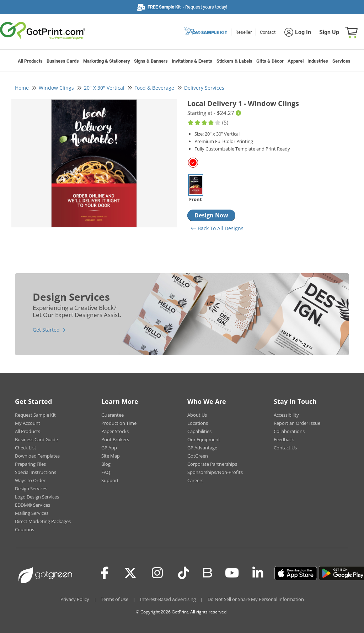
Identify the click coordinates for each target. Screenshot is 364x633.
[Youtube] (232, 573)
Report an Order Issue (297, 423)
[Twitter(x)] (130, 573)
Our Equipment (204, 439)
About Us (197, 415)
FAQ (106, 472)
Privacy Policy (75, 599)
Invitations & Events (192, 61)
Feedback (284, 439)
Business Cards (63, 61)
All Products (30, 61)
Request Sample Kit (35, 415)
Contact (268, 32)
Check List (26, 448)
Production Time (119, 423)
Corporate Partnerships (212, 464)
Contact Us (285, 448)
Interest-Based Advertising (168, 599)
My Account (28, 423)
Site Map (111, 456)
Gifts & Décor (270, 61)
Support (110, 480)
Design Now (211, 215)
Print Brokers (115, 439)
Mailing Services (32, 513)
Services (341, 61)
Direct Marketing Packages (43, 521)
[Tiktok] (184, 573)
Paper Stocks (115, 431)
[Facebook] (105, 573)
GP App (109, 448)
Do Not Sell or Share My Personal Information (256, 599)
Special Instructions (36, 472)
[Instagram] (157, 573)
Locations (198, 423)
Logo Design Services (37, 497)
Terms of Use (115, 599)
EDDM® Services (33, 505)
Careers (195, 480)
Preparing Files (30, 464)
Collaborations (289, 431)
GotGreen (198, 456)
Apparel (296, 61)
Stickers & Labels (234, 61)
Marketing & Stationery (107, 61)
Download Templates (37, 456)
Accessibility (286, 415)
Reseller (243, 32)
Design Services (31, 489)
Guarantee (113, 415)
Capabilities (199, 431)
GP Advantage (202, 448)
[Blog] (207, 572)
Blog (106, 464)
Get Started (46, 330)
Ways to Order (30, 480)
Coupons (25, 529)
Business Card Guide (36, 439)
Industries (318, 61)
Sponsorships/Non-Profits (215, 472)
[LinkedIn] (258, 573)
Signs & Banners (151, 61)
